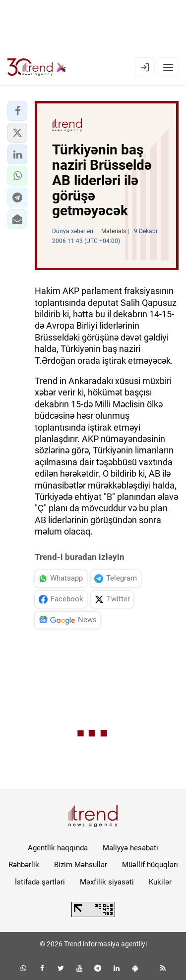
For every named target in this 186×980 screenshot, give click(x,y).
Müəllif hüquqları (150, 865)
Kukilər (160, 882)
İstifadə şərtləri (40, 882)
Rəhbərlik (24, 865)
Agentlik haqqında (58, 848)
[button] (17, 111)
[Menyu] (168, 67)
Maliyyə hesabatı (130, 848)
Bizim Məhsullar (81, 865)
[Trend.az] (37, 67)
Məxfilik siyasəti (107, 882)
